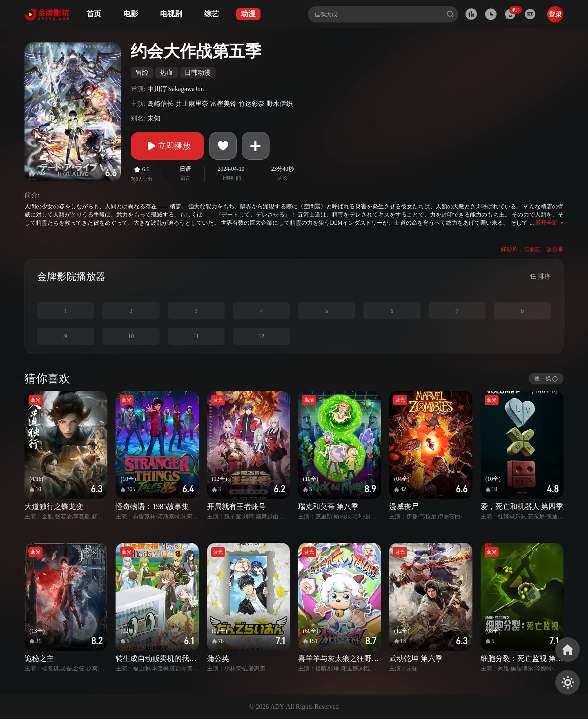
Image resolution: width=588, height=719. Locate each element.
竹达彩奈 (252, 104)
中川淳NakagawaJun (176, 89)
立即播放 (167, 146)
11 (196, 336)
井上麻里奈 (192, 104)
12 (261, 336)
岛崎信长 (160, 104)
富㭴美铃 (223, 104)
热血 (167, 73)
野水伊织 (280, 104)
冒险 (142, 73)
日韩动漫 (198, 73)
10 (131, 336)
